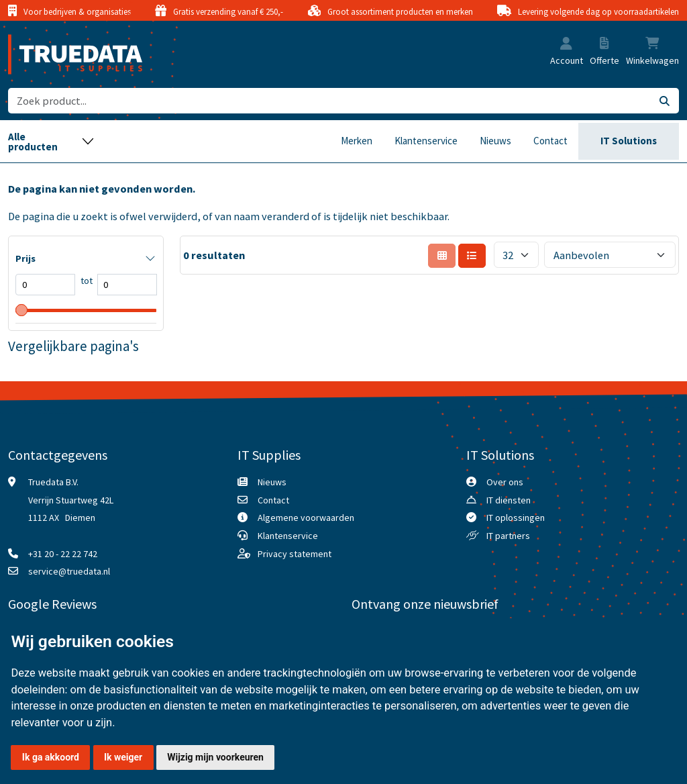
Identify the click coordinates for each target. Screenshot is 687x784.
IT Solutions (629, 141)
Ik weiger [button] (123, 757)
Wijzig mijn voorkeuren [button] (215, 757)
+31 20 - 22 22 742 (63, 554)
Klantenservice (426, 141)
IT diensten (509, 500)
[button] (566, 45)
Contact (550, 141)
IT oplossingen (516, 518)
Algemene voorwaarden (306, 518)
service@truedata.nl (69, 571)
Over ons (505, 482)
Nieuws (495, 141)
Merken (357, 141)
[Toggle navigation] (51, 141)
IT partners (508, 536)
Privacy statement (295, 554)
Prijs (25, 258)
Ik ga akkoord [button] (51, 757)
